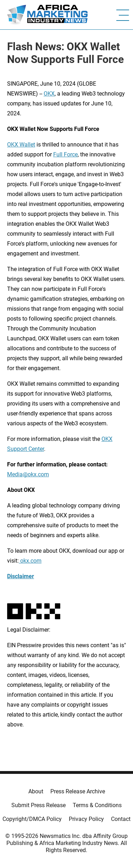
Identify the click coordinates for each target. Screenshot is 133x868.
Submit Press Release (38, 805)
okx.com (30, 561)
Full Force (65, 154)
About (36, 791)
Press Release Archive (78, 791)
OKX (49, 94)
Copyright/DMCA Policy (32, 819)
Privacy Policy (86, 819)
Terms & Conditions (97, 805)
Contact (121, 819)
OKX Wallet (21, 145)
